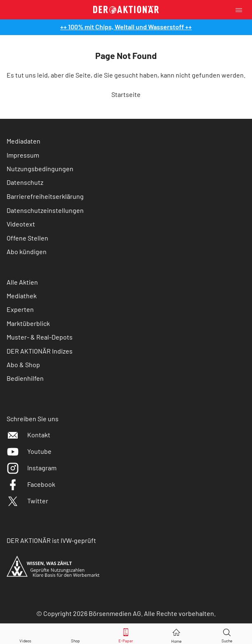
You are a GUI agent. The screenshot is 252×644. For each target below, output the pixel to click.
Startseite (126, 94)
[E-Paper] (126, 634)
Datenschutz (25, 182)
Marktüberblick (28, 323)
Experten (20, 309)
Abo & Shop (23, 364)
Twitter (27, 501)
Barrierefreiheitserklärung (45, 196)
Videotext (21, 224)
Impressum (23, 155)
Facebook (31, 484)
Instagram (32, 468)
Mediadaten (24, 141)
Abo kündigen (27, 251)
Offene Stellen (27, 238)
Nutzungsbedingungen (40, 169)
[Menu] (241, 10)
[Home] (176, 634)
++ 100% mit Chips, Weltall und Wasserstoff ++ (126, 27)
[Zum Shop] (75, 634)
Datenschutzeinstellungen (45, 210)
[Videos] (25, 634)
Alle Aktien (22, 282)
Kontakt (28, 435)
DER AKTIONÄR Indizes (40, 351)
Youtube (29, 451)
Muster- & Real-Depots (40, 337)
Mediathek (22, 296)
